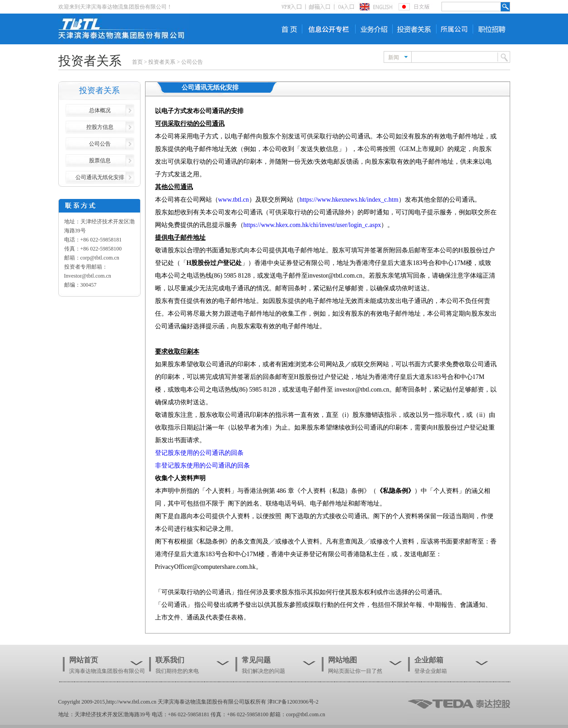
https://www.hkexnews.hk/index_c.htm (349, 200)
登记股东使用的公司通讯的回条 (199, 453)
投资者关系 (162, 62)
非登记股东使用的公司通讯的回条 (202, 466)
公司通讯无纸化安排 (100, 177)
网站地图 (343, 660)
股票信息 (100, 161)
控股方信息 (100, 127)
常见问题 (256, 660)
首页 (137, 62)
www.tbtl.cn (234, 200)
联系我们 (170, 660)
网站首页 (84, 660)
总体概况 (100, 110)
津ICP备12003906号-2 (293, 702)
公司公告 (192, 62)
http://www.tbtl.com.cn (131, 702)
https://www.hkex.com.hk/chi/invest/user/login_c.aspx (312, 225)
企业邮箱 (429, 660)
